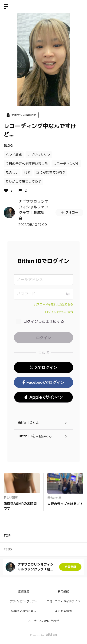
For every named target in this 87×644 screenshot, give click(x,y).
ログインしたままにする (44, 321)
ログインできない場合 (59, 312)
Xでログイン (43, 368)
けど (27, 173)
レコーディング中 (66, 164)
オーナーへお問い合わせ (44, 621)
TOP (7, 536)
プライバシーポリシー (24, 601)
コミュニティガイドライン (63, 601)
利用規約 (63, 591)
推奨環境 (24, 591)
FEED (8, 549)
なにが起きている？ (51, 173)
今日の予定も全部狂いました (27, 164)
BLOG (8, 146)
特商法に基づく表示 (24, 611)
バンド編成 (14, 155)
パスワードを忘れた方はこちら (54, 304)
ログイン (80, 7)
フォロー (69, 212)
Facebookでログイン (43, 382)
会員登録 (70, 567)
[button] (43, 397)
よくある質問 (63, 611)
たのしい (12, 173)
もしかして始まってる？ (23, 181)
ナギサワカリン (39, 155)
